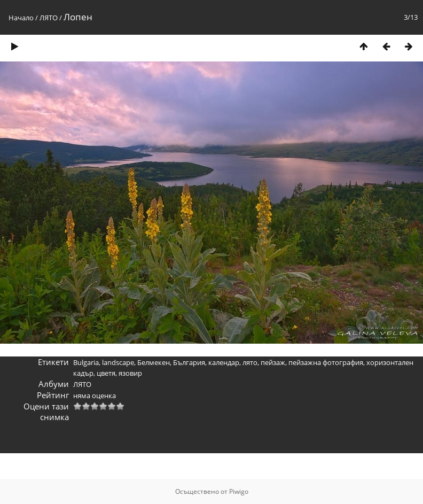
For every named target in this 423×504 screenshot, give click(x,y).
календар (224, 362)
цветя (106, 373)
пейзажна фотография (326, 362)
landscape (118, 362)
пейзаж (273, 362)
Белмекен (154, 362)
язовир (130, 373)
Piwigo (239, 491)
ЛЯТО (49, 18)
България (189, 362)
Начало (21, 18)
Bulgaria (86, 362)
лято (250, 362)
